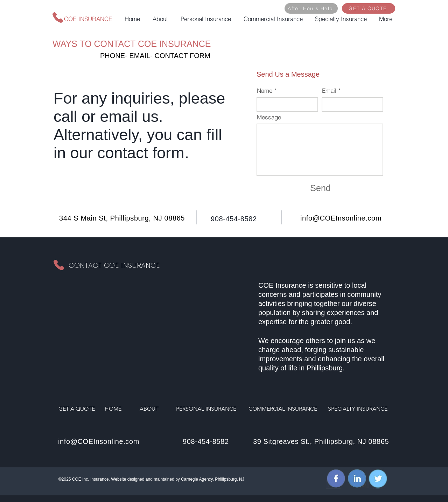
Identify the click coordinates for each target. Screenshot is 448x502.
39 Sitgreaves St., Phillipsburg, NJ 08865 (321, 441)
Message (269, 117)
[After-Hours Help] (311, 8)
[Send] (320, 188)
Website (118, 479)
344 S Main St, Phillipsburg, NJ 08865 (122, 218)
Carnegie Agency (197, 479)
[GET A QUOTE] (369, 8)
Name (265, 90)
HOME (113, 409)
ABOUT (149, 409)
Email (329, 90)
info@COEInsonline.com (341, 218)
